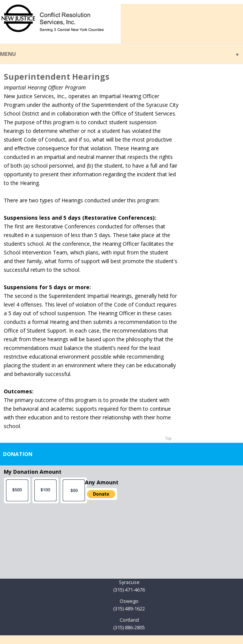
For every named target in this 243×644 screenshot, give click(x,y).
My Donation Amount (33, 472)
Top (168, 438)
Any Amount (102, 482)
